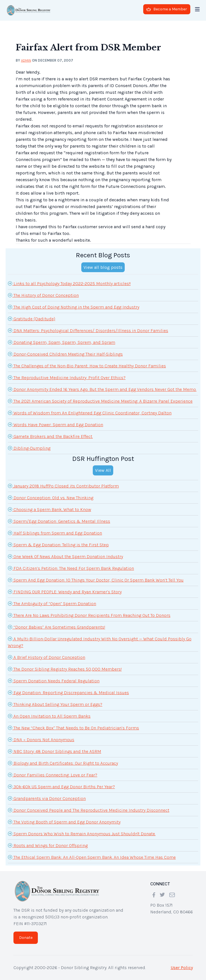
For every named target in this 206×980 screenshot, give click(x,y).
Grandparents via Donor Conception (47, 798)
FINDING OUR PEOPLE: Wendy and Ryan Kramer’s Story (65, 592)
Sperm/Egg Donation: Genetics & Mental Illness (59, 521)
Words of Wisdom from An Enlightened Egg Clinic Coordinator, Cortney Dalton (90, 413)
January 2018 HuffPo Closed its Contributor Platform (63, 486)
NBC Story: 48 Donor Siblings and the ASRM (55, 751)
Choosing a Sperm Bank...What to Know (49, 509)
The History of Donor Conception (43, 295)
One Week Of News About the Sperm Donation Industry (65, 556)
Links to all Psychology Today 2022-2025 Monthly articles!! (69, 283)
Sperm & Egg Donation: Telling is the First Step (58, 545)
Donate (26, 938)
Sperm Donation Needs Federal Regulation (54, 681)
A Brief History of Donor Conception (47, 657)
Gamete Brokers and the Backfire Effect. (50, 436)
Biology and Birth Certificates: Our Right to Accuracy (63, 763)
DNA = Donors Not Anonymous (41, 739)
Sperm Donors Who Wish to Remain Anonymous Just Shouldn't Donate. (82, 834)
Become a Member (167, 9)
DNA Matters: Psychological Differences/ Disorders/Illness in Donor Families (88, 330)
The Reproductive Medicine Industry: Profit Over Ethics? (67, 377)
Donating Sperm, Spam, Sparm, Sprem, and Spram (62, 342)
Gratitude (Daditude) (32, 319)
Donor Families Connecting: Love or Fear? (53, 775)
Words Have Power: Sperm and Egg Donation (55, 424)
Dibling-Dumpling (29, 448)
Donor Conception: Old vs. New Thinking (51, 498)
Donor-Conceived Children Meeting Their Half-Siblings (65, 354)
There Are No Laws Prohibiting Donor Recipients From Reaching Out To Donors (89, 615)
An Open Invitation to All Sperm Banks (49, 716)
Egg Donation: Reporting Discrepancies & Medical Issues (68, 692)
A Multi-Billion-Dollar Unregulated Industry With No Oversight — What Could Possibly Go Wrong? (100, 642)
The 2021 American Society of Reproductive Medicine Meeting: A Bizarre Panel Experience (100, 401)
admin (26, 60)
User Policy (182, 968)
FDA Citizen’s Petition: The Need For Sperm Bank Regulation (71, 568)
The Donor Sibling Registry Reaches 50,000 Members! (65, 669)
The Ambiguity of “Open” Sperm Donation (52, 603)
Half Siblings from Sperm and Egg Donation (55, 533)
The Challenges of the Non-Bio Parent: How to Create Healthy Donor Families (87, 366)
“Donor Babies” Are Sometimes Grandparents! (56, 627)
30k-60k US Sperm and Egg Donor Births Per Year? (61, 787)
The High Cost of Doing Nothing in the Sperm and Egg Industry (74, 307)
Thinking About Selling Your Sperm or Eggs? (55, 704)
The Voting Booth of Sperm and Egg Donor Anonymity (64, 822)
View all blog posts (103, 267)
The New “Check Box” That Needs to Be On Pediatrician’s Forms (73, 728)
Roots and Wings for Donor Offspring (48, 845)
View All (103, 470)
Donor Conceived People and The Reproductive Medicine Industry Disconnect (89, 810)
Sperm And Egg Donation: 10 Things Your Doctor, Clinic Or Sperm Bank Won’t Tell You (96, 580)
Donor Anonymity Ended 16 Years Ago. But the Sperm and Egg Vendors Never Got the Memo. (102, 389)
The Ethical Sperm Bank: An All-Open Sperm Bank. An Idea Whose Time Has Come (92, 857)
